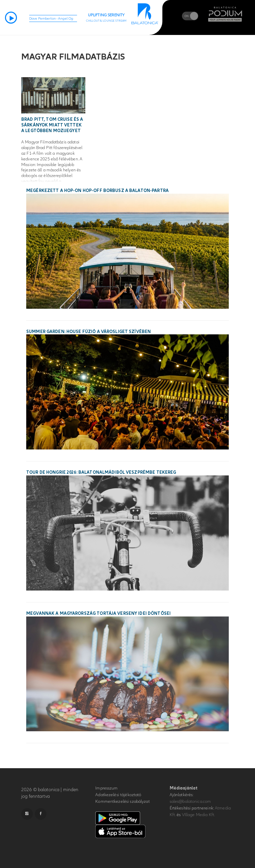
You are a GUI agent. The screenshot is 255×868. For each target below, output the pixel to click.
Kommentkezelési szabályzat (122, 801)
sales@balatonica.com (190, 801)
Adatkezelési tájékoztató (118, 795)
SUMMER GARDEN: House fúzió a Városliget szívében (88, 332)
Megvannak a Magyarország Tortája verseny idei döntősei (98, 613)
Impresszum (106, 788)
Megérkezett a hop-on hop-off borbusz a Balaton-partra (97, 191)
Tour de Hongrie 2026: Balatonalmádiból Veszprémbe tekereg (101, 472)
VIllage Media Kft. (198, 815)
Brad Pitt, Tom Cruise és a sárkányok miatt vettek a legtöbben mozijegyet (52, 125)
